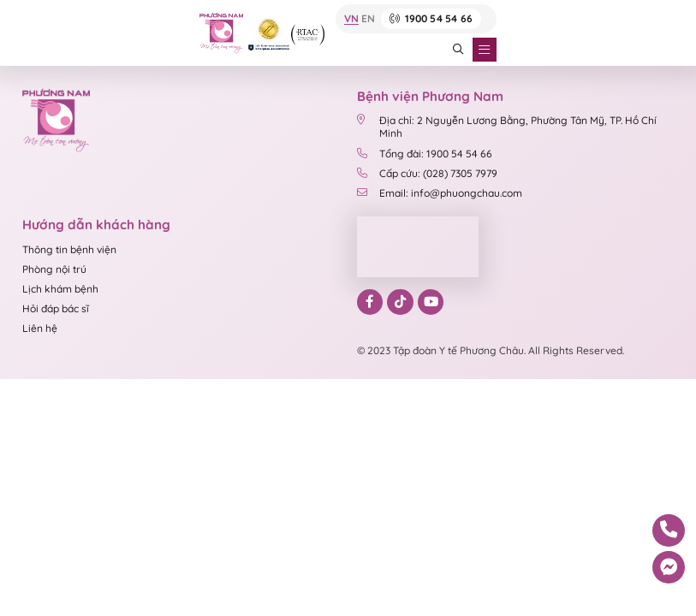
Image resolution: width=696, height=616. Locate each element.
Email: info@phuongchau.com (440, 193)
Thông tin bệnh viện (69, 249)
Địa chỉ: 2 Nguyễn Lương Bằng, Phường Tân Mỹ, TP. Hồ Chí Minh (507, 127)
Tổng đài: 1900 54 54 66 (425, 154)
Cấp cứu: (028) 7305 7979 (427, 173)
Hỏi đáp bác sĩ (56, 308)
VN (351, 19)
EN (368, 19)
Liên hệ (40, 328)
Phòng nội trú (54, 269)
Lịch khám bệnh (60, 289)
